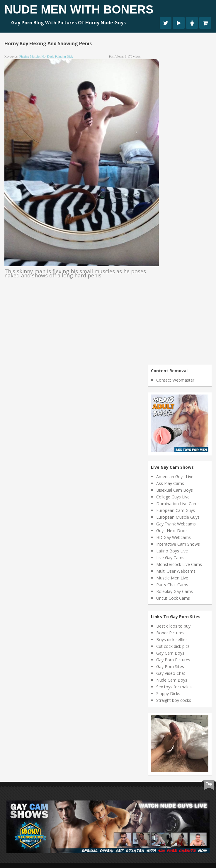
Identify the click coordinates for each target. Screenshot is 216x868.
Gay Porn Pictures (173, 660)
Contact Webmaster (175, 380)
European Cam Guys (176, 510)
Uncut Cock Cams (173, 598)
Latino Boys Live (172, 551)
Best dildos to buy (173, 626)
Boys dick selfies (172, 639)
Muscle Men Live (172, 578)
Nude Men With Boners (79, 9)
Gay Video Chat (171, 673)
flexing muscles (30, 56)
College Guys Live (173, 497)
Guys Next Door (172, 531)
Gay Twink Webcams (176, 524)
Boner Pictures (170, 633)
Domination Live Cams (178, 504)
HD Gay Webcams (174, 537)
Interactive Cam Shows (178, 544)
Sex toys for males (174, 687)
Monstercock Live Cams (179, 564)
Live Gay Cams (170, 558)
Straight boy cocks (174, 700)
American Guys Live (175, 477)
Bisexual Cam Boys (175, 490)
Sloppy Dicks (168, 693)
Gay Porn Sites (170, 666)
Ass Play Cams (170, 483)
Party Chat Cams (172, 585)
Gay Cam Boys (170, 653)
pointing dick (64, 56)
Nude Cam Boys (172, 680)
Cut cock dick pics (173, 646)
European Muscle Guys (178, 517)
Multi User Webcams (176, 571)
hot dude (48, 56)
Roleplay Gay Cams (175, 591)
